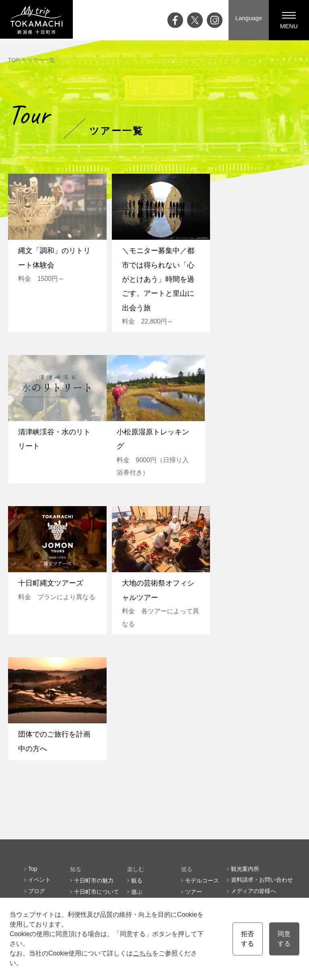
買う (137, 759)
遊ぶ (137, 737)
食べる (140, 748)
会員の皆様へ (202, 816)
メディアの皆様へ (253, 737)
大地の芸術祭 (45, 759)
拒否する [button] (247, 939)
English (125, 839)
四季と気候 (88, 748)
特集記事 (39, 748)
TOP (14, 60)
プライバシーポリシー (259, 759)
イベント (39, 725)
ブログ (37, 737)
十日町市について (97, 737)
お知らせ (39, 793)
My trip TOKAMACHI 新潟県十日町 (38, 20)
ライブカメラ (45, 770)
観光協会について (253, 748)
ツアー (194, 737)
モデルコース (202, 725)
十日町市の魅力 (94, 725)
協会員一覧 (245, 770)
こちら (142, 953)
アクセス (39, 782)
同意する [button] (284, 939)
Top (33, 714)
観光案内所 (245, 714)
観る (137, 725)
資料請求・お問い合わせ (262, 725)
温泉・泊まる (148, 770)
